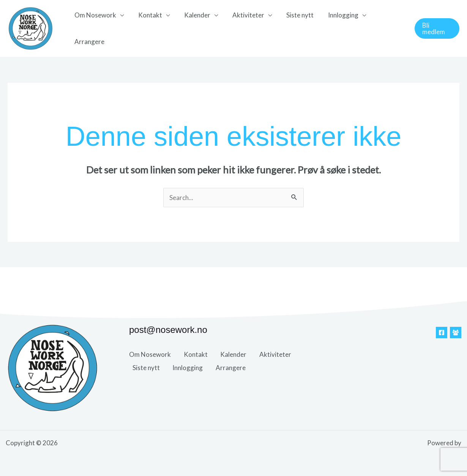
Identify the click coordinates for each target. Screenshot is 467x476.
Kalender (193, 15)
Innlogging (335, 15)
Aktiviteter (243, 15)
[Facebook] (442, 333)
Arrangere (89, 42)
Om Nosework (95, 15)
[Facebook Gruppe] (456, 333)
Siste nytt (293, 15)
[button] (436, 28)
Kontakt (148, 15)
